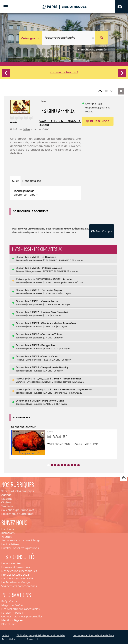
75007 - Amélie (62, 279)
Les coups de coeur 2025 (17, 578)
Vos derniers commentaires (19, 586)
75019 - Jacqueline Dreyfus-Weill (72, 389)
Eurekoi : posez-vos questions (20, 548)
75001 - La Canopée (44, 257)
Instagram (8, 533)
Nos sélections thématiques (19, 571)
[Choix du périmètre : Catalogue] (31, 38)
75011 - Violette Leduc (45, 301)
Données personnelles (28, 616)
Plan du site (9, 624)
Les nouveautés (11, 563)
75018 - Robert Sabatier (67, 378)
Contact (14, 601)
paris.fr (5, 635)
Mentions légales (12, 620)
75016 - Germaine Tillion (47, 334)
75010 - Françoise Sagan (47, 290)
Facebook (8, 529)
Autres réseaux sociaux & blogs (21, 540)
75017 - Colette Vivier (45, 356)
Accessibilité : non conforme (18, 639)
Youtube (7, 536)
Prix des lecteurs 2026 (15, 574)
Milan (26, 129)
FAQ (4, 601)
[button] (122, 7)
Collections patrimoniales (18, 510)
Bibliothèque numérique (17, 514)
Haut (124, 478)
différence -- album (26, 195)
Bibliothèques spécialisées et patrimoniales (41, 635)
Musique (7, 498)
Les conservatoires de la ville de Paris (93, 635)
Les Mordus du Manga (15, 582)
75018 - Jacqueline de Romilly (50, 367)
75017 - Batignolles (43, 345)
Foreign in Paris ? (12, 612)
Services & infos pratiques (17, 491)
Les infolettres (10, 544)
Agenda (6, 495)
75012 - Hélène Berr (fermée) (50, 312)
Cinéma (6, 502)
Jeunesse (7, 506)
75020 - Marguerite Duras (48, 400)
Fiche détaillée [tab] (32, 181)
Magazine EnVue (12, 605)
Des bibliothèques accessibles (20, 609)
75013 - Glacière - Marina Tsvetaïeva (54, 323)
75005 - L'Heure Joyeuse (47, 268)
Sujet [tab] (15, 181)
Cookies (6, 616)
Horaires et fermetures (16, 567)
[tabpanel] (45, 193)
